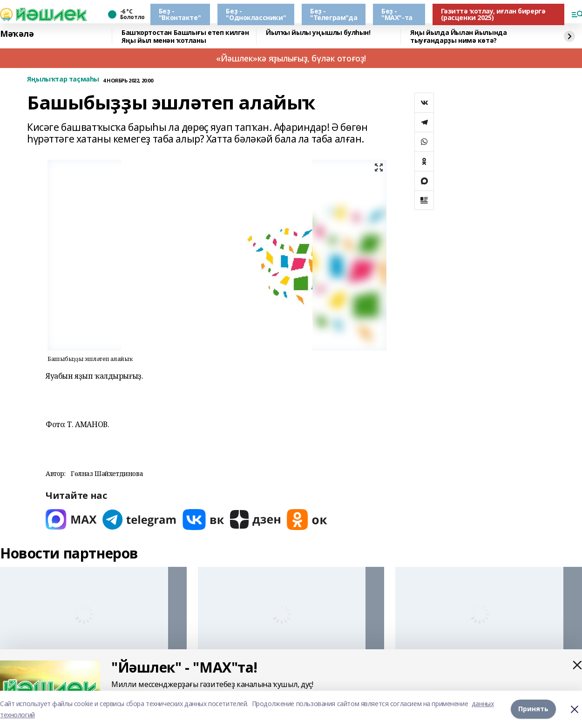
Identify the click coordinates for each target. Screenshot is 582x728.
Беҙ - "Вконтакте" (180, 14)
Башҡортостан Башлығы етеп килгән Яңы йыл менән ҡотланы (185, 37)
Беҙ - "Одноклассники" (256, 14)
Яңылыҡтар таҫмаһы (63, 79)
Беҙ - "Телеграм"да (334, 14)
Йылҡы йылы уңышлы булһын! (318, 33)
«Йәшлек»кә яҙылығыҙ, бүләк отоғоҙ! (291, 58)
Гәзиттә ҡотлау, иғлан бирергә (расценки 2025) (493, 14)
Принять (533, 709)
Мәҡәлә (17, 34)
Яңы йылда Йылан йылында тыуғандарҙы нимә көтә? (458, 37)
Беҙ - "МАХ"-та (397, 14)
